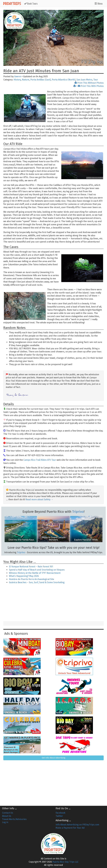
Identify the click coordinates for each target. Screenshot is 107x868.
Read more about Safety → (39, 499)
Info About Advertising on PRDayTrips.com (77, 825)
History (17, 80)
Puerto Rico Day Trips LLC (65, 862)
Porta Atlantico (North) (64, 80)
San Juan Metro (84, 80)
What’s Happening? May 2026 (24, 576)
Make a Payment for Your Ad (70, 828)
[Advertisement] (53, 603)
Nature (26, 80)
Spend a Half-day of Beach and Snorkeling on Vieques (37, 570)
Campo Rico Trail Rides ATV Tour (40, 460)
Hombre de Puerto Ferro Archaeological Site (31, 579)
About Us (7, 816)
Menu (99, 3)
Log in (5, 822)
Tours (31, 3)
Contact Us (8, 813)
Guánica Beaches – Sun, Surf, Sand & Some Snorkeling (37, 582)
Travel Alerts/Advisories (14, 819)
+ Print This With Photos (89, 86)
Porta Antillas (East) (41, 80)
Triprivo (78, 512)
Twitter (59, 816)
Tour (96, 80)
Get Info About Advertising (54, 758)
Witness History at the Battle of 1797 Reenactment (35, 573)
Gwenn (18, 76)
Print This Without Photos (89, 83)
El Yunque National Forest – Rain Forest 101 (31, 567)
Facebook (60, 813)
